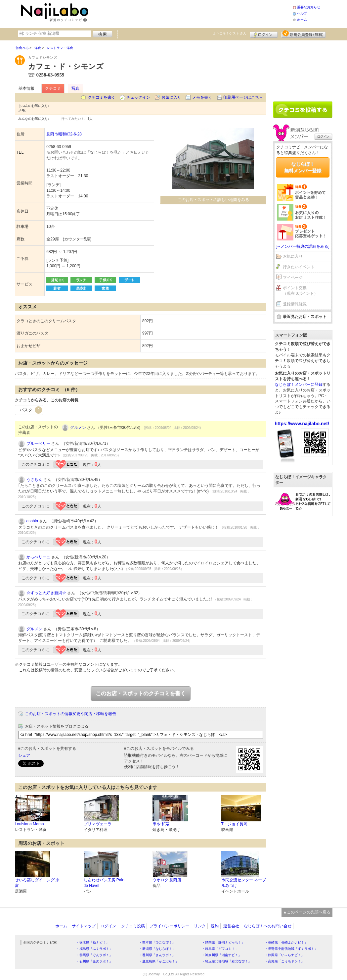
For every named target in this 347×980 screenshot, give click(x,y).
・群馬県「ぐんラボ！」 (94, 955)
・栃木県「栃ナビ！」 (93, 942)
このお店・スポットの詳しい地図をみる (213, 200)
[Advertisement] (192, 13)
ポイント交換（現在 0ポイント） (300, 291)
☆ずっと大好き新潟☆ (46, 593)
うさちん (34, 480)
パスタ (31, 410)
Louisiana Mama (29, 824)
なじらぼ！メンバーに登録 (299, 385)
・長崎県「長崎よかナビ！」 (286, 942)
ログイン (264, 34)
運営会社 (231, 926)
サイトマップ (84, 926)
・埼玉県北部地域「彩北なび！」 (227, 961)
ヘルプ (302, 13)
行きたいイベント (299, 267)
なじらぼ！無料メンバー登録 (303, 167)
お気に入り (171, 97)
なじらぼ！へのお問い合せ (268, 926)
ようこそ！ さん (230, 33)
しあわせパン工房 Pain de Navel (104, 883)
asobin (32, 521)
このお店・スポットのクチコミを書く (141, 693)
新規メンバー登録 (304, 34)
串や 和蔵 (161, 824)
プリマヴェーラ (98, 824)
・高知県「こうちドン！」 (284, 961)
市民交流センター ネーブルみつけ (244, 883)
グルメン (78, 428)
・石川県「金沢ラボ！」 (94, 961)
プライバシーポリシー (169, 926)
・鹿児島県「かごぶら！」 (159, 961)
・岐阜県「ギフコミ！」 (220, 949)
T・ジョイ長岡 (234, 824)
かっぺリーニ (38, 557)
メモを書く (202, 97)
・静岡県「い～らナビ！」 (284, 955)
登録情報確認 (295, 304)
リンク (200, 926)
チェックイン (138, 97)
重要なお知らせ (309, 7)
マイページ (293, 278)
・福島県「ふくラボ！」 (94, 949)
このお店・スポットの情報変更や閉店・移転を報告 (70, 714)
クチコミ (53, 88)
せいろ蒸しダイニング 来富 (37, 883)
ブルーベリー (38, 443)
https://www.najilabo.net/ (302, 424)
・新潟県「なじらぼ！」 (157, 949)
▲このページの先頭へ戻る (307, 912)
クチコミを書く (102, 97)
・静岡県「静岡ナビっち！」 (223, 942)
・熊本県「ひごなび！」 (157, 942)
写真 (75, 88)
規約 (215, 926)
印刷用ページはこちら (243, 97)
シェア (24, 755)
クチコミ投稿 (133, 926)
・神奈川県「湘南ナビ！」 (222, 955)
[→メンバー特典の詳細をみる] (303, 246)
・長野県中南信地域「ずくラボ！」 (291, 949)
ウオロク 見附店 (167, 880)
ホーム (302, 20)
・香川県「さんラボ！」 (157, 955)
